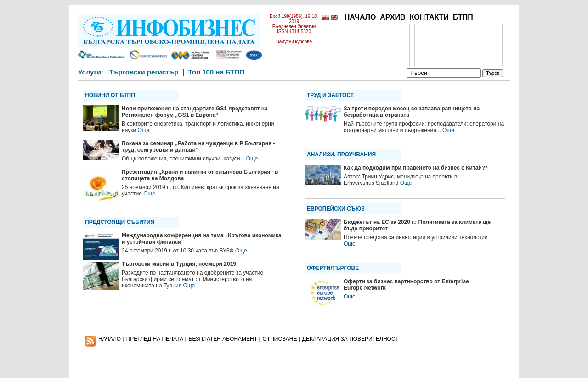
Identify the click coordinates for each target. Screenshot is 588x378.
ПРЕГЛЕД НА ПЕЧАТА (155, 339)
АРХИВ (393, 17)
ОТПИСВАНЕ (280, 339)
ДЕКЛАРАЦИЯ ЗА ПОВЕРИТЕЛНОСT (351, 339)
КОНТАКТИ (429, 17)
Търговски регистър (144, 72)
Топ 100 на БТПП (217, 72)
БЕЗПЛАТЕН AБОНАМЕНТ (223, 339)
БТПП (463, 17)
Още (143, 130)
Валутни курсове (294, 42)
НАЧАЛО (360, 17)
